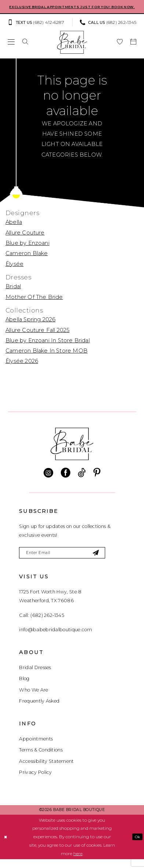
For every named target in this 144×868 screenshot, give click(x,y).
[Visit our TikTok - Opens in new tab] (82, 479)
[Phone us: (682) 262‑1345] (108, 29)
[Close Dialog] (6, 846)
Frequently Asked (39, 710)
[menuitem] (38, 29)
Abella (14, 229)
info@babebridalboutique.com (56, 638)
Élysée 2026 (22, 368)
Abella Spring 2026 (30, 326)
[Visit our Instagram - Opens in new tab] (48, 479)
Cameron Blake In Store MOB (47, 357)
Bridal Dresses (35, 676)
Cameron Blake (27, 260)
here (78, 862)
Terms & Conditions (41, 759)
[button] (11, 49)
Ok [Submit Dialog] (136, 845)
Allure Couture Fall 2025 (38, 337)
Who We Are (34, 698)
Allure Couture (25, 239)
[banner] (72, 49)
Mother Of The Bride (34, 304)
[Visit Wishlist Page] (120, 49)
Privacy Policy (35, 781)
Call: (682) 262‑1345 (41, 624)
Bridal (13, 293)
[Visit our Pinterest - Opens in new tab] (97, 479)
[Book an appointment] (133, 49)
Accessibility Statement (46, 770)
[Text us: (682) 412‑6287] (36, 29)
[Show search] (25, 49)
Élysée (14, 271)
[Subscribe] (110, 560)
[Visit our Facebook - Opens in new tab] (66, 479)
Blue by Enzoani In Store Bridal (48, 347)
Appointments (36, 747)
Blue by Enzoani (27, 250)
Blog (24, 687)
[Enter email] (70, 560)
